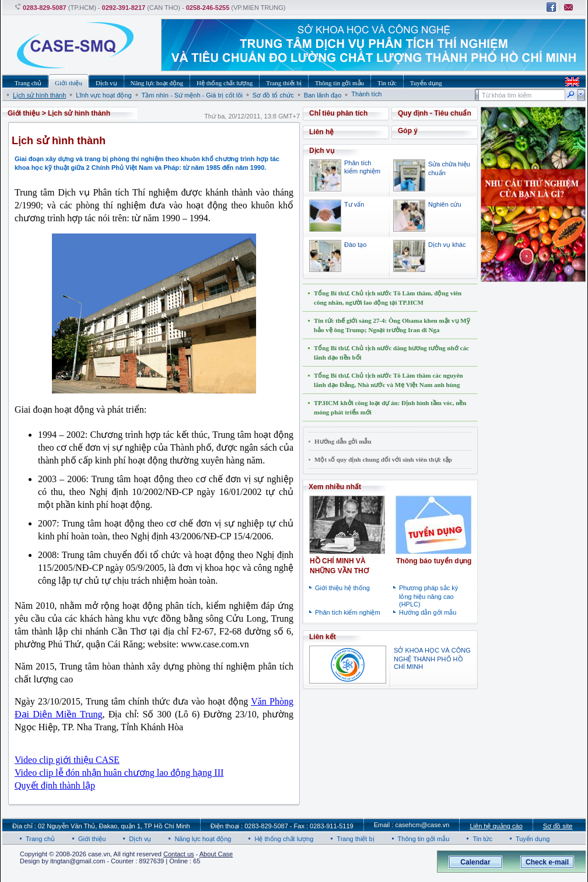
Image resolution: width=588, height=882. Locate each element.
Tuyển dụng (533, 839)
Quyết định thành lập (55, 785)
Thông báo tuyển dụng (434, 561)
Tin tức (482, 839)
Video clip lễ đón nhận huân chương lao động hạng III (119, 773)
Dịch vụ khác (447, 245)
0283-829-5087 (45, 8)
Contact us (179, 854)
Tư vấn (354, 204)
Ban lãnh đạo (323, 95)
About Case (216, 854)
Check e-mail (547, 862)
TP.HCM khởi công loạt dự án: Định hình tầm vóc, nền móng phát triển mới (390, 407)
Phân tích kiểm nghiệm (348, 612)
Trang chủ (40, 839)
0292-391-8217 (124, 8)
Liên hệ (321, 132)
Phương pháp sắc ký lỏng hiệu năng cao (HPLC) (428, 596)
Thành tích (366, 94)
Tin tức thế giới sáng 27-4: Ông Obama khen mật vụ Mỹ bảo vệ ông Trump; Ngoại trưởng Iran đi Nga (392, 325)
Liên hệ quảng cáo (496, 826)
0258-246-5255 (208, 8)
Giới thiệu (24, 113)
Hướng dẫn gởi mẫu (343, 441)
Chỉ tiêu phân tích (338, 113)
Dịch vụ (140, 839)
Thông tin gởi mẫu (424, 839)
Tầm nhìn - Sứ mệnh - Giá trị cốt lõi (192, 95)
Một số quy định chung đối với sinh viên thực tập (383, 459)
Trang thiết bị (355, 839)
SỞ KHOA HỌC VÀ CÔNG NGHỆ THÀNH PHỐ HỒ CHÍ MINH (432, 658)
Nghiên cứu (445, 204)
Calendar (475, 862)
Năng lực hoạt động (203, 839)
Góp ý (408, 131)
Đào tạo (355, 245)
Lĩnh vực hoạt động (104, 95)
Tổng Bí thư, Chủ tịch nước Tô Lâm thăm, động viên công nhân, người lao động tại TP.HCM (388, 298)
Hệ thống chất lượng (284, 839)
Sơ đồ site (558, 826)
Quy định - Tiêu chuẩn (435, 113)
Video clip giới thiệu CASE (67, 760)
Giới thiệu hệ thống (342, 588)
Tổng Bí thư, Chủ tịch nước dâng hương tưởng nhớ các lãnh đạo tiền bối (391, 353)
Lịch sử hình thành (39, 95)
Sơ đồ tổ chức (273, 95)
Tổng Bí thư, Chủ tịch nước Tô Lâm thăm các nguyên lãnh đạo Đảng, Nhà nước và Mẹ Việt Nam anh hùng (388, 380)
